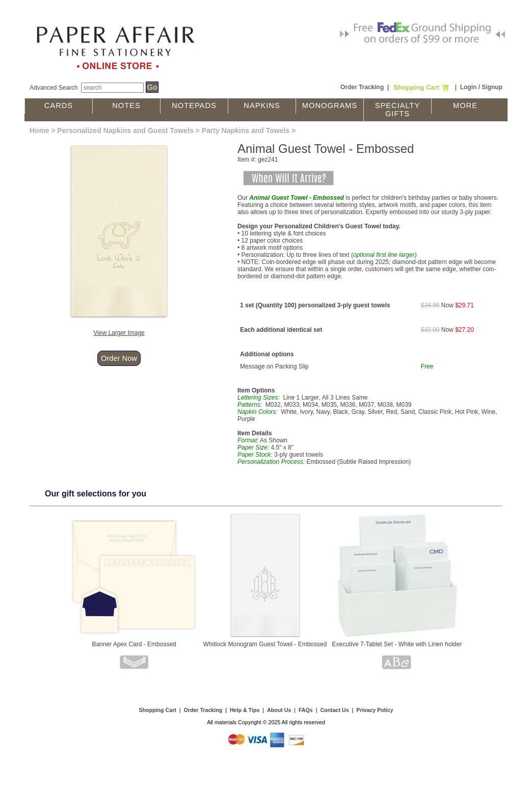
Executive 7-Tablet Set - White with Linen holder (397, 644)
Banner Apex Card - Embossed (134, 644)
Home (39, 130)
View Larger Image (119, 333)
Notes (126, 106)
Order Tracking (362, 87)
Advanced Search (54, 88)
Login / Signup (481, 87)
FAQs (306, 710)
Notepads (194, 106)
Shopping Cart (157, 710)
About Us (279, 710)
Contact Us (334, 710)
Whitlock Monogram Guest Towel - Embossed (265, 644)
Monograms (330, 106)
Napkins (262, 106)
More (465, 106)
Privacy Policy (375, 710)
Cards (59, 106)
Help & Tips (245, 710)
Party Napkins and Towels (246, 130)
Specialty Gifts (398, 110)
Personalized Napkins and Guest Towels (125, 130)
